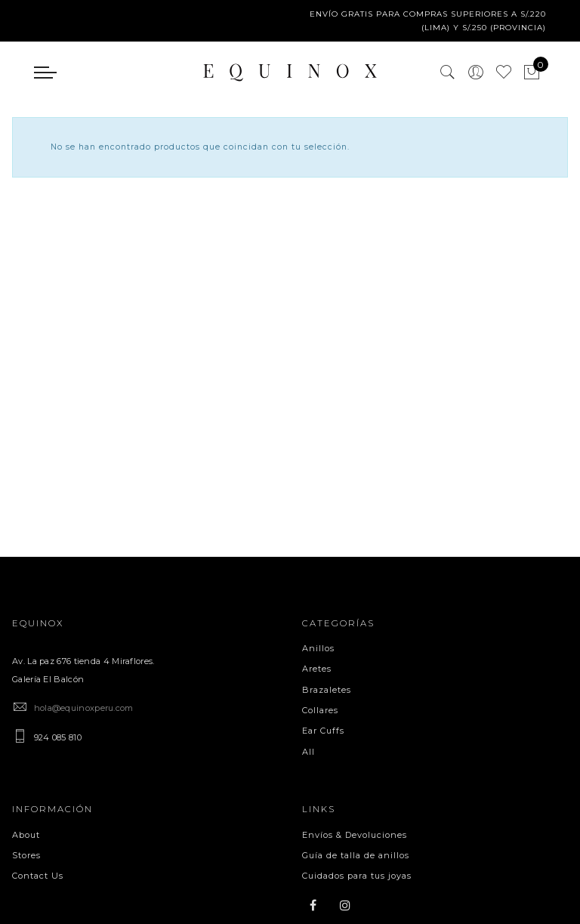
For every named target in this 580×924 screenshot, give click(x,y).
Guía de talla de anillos (356, 855)
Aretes (317, 669)
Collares (320, 710)
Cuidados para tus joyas (357, 876)
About (26, 835)
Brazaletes (327, 690)
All (309, 752)
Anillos (318, 648)
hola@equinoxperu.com (84, 708)
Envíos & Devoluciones (355, 835)
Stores (26, 855)
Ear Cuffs (323, 731)
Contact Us (38, 876)
